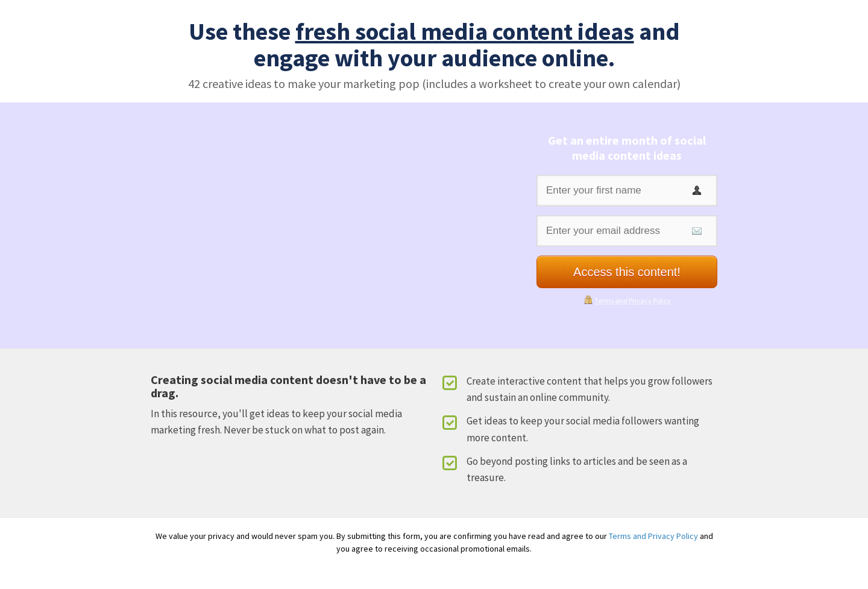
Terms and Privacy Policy (633, 301)
